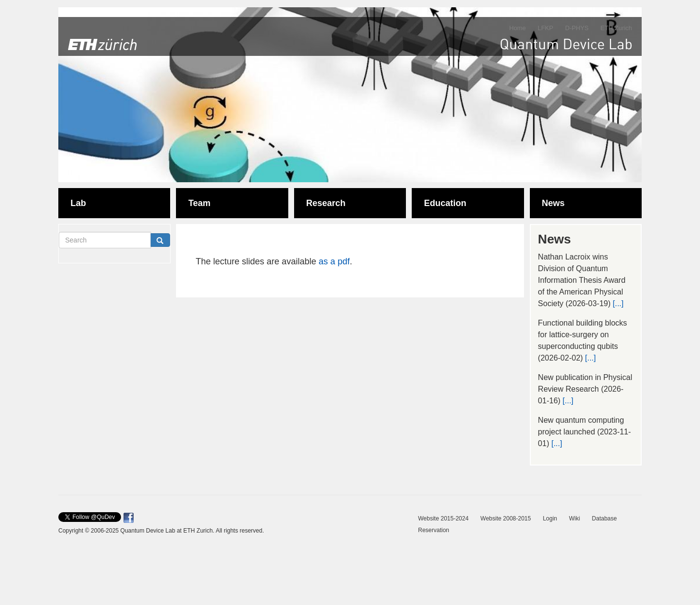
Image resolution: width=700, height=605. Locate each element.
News (553, 203)
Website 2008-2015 (506, 519)
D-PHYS (577, 28)
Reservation (434, 530)
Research (326, 203)
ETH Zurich (616, 28)
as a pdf (334, 261)
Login (550, 519)
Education (445, 203)
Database (604, 519)
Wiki (574, 519)
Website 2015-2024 (443, 519)
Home (517, 28)
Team (199, 203)
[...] (618, 303)
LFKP (545, 28)
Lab (78, 203)
